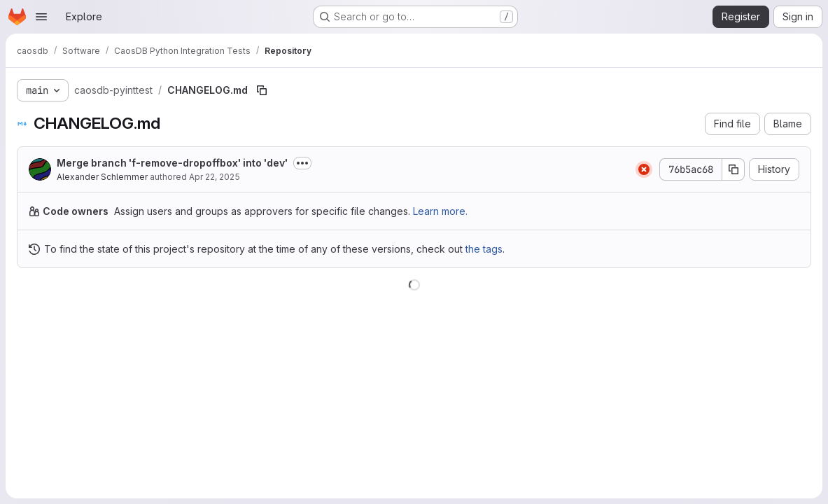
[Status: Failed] (644, 169)
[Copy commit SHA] (734, 169)
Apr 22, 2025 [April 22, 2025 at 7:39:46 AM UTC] (215, 177)
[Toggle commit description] (302, 163)
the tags (484, 249)
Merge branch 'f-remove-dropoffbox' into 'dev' (172, 163)
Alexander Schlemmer (102, 177)
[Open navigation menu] (41, 17)
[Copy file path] (262, 90)
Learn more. (440, 211)
